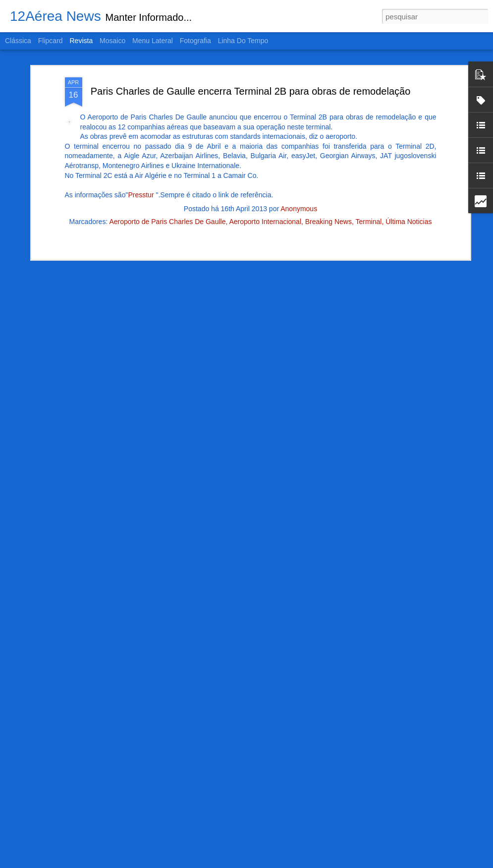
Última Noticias (409, 204)
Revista (81, 41)
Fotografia (195, 41)
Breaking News (329, 204)
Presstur (142, 177)
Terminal (368, 204)
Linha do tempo (243, 41)
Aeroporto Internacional (265, 204)
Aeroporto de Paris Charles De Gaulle (167, 204)
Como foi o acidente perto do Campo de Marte (235, 857)
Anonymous (299, 191)
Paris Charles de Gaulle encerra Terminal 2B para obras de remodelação (251, 73)
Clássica (18, 41)
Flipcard (51, 41)
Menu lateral (153, 41)
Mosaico (112, 41)
